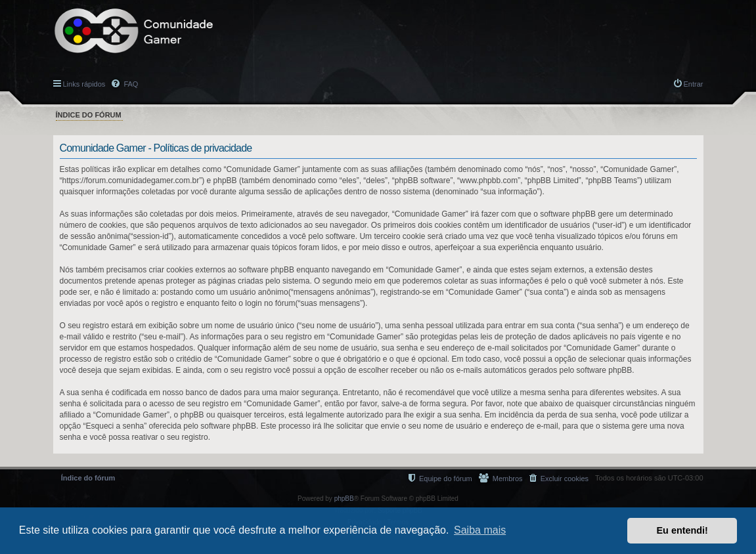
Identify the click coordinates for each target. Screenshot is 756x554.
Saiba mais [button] (480, 530)
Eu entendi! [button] (682, 530)
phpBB (344, 499)
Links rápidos (84, 84)
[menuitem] (559, 478)
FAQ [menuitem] (130, 84)
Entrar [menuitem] (694, 84)
